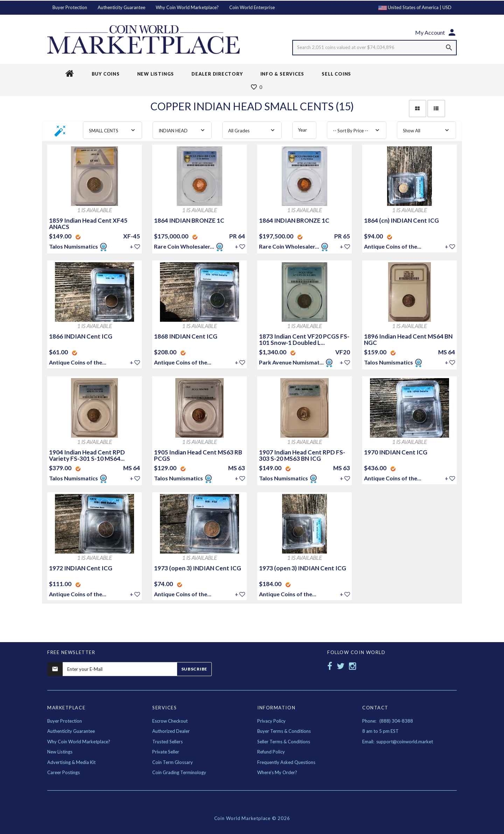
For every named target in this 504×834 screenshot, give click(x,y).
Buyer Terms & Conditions (284, 731)
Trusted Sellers (167, 742)
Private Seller (166, 752)
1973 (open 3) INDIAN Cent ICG (198, 568)
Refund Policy (271, 752)
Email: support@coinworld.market (398, 742)
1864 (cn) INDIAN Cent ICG (401, 220)
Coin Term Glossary (173, 762)
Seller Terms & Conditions (284, 742)
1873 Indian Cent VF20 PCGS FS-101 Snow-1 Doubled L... (304, 339)
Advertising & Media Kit (71, 762)
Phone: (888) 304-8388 (388, 721)
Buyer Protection (70, 7)
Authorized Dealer (171, 731)
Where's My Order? (277, 772)
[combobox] (113, 130)
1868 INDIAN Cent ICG (186, 336)
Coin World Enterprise (252, 7)
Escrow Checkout (170, 721)
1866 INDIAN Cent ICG (81, 336)
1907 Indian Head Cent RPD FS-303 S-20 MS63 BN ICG (302, 455)
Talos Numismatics (74, 246)
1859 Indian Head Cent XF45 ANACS (88, 224)
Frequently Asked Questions (286, 762)
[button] (60, 133)
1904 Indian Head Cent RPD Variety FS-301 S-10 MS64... (87, 455)
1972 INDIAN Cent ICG (81, 568)
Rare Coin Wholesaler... (184, 246)
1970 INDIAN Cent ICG (396, 452)
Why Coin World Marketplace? (187, 7)
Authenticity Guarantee (121, 7)
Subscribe (194, 669)
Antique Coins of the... (393, 246)
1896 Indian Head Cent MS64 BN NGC (408, 339)
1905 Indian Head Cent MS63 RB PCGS (198, 455)
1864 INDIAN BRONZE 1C (189, 220)
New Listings (60, 752)
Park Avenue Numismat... (291, 362)
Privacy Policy (271, 721)
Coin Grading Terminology (179, 772)
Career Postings (64, 772)
